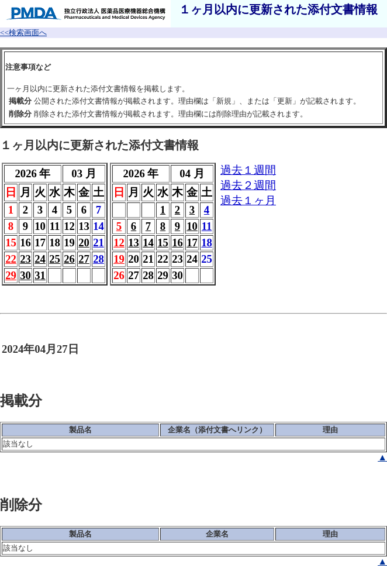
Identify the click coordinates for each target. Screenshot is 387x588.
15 (163, 243)
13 (134, 243)
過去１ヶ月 (248, 200)
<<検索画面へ (23, 32)
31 (40, 275)
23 (25, 259)
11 (207, 226)
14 (148, 243)
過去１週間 (248, 170)
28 (99, 259)
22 (11, 259)
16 (177, 243)
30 (25, 275)
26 (69, 259)
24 (40, 259)
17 (192, 243)
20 (84, 243)
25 (55, 259)
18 (207, 243)
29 (11, 275)
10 (192, 226)
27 (84, 259)
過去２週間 (248, 185)
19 (119, 259)
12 (119, 243)
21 (99, 243)
